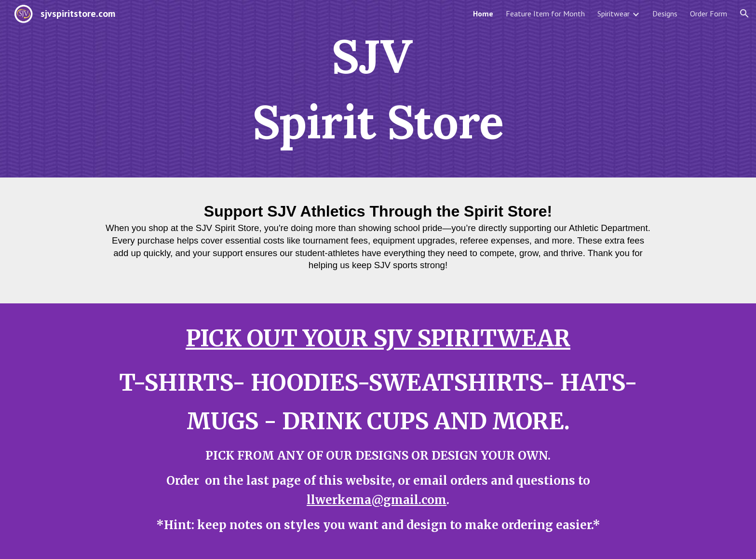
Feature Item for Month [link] (545, 14)
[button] (744, 14)
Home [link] (483, 14)
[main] (378, 89)
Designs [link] (665, 14)
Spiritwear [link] (614, 14)
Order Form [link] (709, 14)
